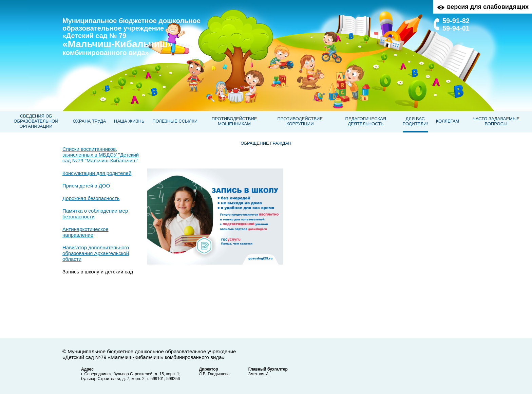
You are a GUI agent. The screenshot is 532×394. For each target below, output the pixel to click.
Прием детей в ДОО (86, 186)
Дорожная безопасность (91, 198)
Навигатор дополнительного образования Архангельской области (96, 253)
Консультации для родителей (97, 173)
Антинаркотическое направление (85, 232)
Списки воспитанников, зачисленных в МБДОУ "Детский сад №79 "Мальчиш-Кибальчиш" (101, 155)
